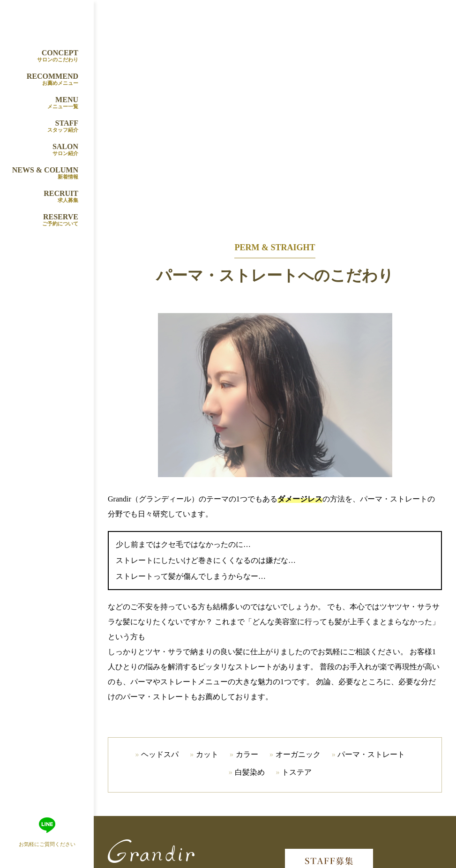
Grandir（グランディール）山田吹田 (52, 21)
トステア (297, 772)
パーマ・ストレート (371, 754)
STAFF (44, 127)
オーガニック (298, 754)
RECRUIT (44, 197)
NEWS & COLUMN (44, 173)
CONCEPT (44, 56)
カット (207, 754)
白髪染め (250, 772)
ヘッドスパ (160, 754)
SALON (44, 150)
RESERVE (44, 220)
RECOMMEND (44, 80)
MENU (44, 103)
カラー (247, 754)
